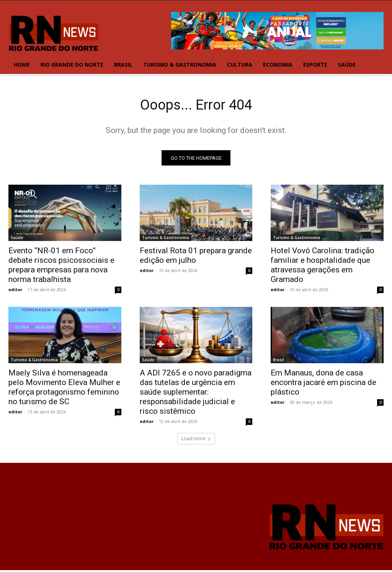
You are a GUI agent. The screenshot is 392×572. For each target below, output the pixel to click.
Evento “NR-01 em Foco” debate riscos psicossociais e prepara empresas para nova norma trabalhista (61, 267)
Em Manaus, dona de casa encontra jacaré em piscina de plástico (323, 385)
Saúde (17, 240)
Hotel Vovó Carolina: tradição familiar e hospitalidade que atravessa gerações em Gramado (323, 267)
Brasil (278, 362)
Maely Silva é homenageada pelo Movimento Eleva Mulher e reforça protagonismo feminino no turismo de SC (64, 389)
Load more (196, 440)
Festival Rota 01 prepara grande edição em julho (196, 258)
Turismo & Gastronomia (166, 240)
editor (15, 292)
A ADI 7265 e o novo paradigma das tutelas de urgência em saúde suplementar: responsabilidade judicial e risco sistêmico (196, 394)
